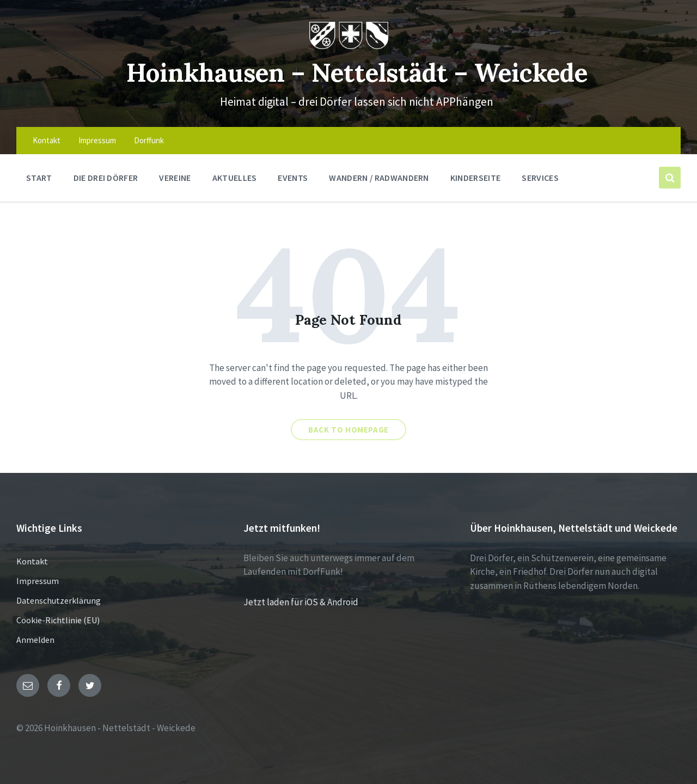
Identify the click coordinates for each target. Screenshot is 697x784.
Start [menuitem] (39, 178)
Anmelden (35, 640)
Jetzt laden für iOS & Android (301, 602)
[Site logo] (349, 46)
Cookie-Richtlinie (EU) (58, 620)
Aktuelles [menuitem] (235, 178)
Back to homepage (348, 430)
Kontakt (32, 561)
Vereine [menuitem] (175, 178)
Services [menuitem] (540, 178)
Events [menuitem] (293, 178)
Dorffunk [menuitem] (149, 140)
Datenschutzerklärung (59, 600)
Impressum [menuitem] (97, 140)
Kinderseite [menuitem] (476, 178)
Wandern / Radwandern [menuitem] (379, 178)
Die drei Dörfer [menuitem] (106, 178)
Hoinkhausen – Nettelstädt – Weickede (357, 72)
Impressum (38, 581)
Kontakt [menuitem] (47, 140)
